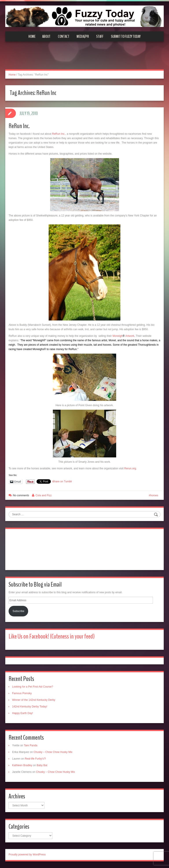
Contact (64, 36)
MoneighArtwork (123, 336)
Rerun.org (130, 468)
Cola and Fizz (43, 495)
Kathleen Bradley (22, 765)
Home (32, 36)
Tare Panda (30, 745)
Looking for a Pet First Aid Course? (33, 687)
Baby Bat (42, 765)
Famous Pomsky (22, 693)
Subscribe (18, 611)
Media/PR (83, 36)
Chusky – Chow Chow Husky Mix (53, 752)
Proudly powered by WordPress (27, 855)
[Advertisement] (84, 58)
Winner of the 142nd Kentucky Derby (34, 700)
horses (154, 495)
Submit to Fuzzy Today (126, 36)
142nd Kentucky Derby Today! (30, 707)
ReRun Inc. (19, 126)
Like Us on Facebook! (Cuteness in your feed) (52, 636)
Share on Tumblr (62, 481)
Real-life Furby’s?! (35, 759)
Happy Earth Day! (23, 713)
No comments (21, 495)
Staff (100, 36)
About (46, 36)
